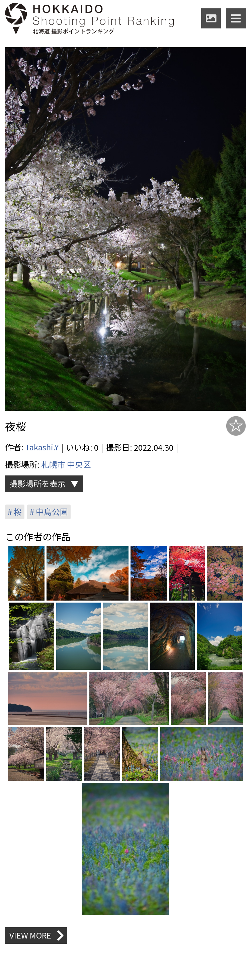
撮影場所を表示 (37, 483)
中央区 (79, 464)
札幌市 (53, 464)
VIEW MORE (37, 940)
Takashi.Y (42, 447)
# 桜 (15, 512)
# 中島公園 (49, 512)
